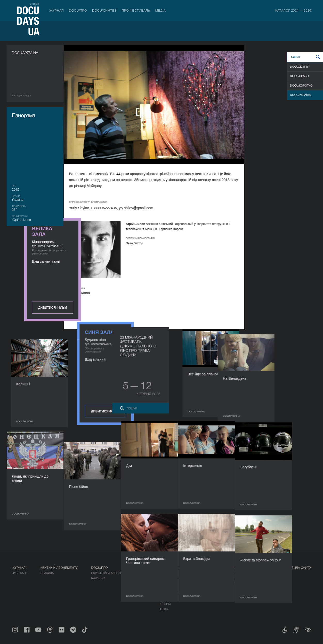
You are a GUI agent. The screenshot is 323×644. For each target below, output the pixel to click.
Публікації (20, 573)
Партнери (167, 588)
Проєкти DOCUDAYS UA (253, 568)
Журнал (56, 10)
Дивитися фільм (283, 135)
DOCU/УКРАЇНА (300, 95)
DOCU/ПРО (78, 10)
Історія (165, 604)
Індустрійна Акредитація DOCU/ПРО (119, 573)
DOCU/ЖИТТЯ (300, 67)
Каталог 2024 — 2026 (293, 10)
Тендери (166, 599)
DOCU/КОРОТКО (301, 86)
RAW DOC (98, 578)
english (34, 4)
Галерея (205, 583)
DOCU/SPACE (244, 583)
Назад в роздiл (21, 96)
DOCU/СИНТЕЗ (104, 10)
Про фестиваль (136, 10)
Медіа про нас (210, 573)
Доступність (170, 594)
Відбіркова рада (172, 578)
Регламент (168, 573)
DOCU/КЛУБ (242, 578)
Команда (167, 583)
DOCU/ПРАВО (299, 76)
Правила (47, 573)
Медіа (161, 10)
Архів (164, 609)
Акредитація (209, 578)
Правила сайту (298, 568)
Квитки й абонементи (59, 568)
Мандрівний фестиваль (253, 573)
